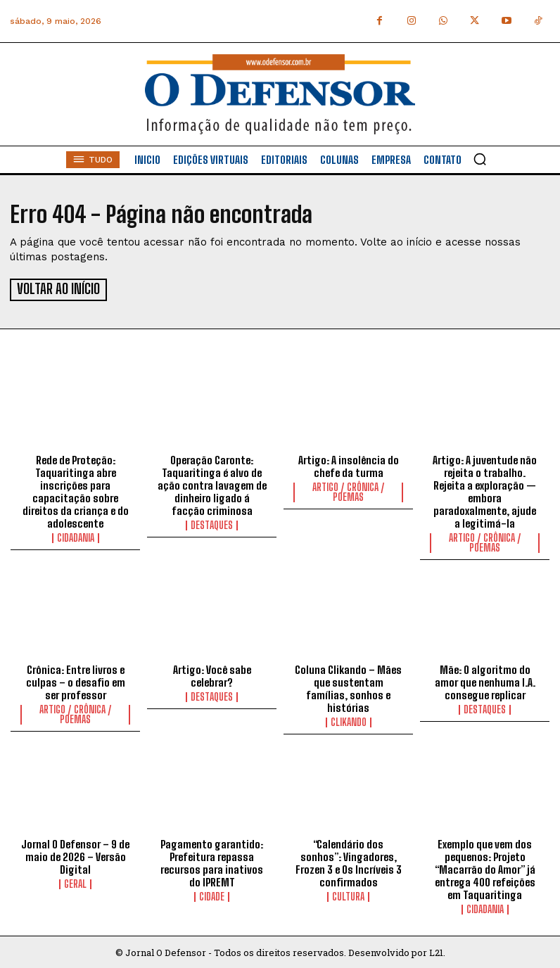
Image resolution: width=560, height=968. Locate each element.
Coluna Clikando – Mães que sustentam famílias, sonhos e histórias (348, 687)
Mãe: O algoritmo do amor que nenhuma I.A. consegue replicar (485, 680)
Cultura (348, 895)
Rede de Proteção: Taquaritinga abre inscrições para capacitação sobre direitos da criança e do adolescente (76, 490)
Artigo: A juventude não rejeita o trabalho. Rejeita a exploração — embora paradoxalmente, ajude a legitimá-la (485, 490)
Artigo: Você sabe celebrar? (212, 674)
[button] (480, 159)
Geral (75, 882)
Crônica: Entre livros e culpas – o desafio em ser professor (76, 680)
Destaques (212, 523)
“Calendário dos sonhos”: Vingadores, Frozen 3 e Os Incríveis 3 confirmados (349, 861)
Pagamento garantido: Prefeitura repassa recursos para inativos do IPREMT (212, 861)
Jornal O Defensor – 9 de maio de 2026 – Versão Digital (75, 855)
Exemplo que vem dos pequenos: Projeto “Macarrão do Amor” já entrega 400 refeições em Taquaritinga (485, 867)
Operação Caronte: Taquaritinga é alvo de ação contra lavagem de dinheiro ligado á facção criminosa (212, 483)
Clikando (349, 720)
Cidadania (76, 536)
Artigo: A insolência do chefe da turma (349, 464)
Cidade (212, 895)
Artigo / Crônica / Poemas (349, 490)
